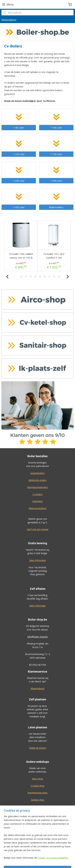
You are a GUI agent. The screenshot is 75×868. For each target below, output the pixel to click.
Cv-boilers (38, 494)
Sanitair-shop (37, 800)
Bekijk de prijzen (38, 748)
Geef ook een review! (37, 529)
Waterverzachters (38, 508)
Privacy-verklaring (37, 845)
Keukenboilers (37, 473)
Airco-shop (38, 779)
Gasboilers (38, 501)
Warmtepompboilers (37, 487)
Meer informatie (37, 560)
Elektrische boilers (38, 480)
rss (53, 862)
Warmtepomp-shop (37, 793)
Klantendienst (9, 20)
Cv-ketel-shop (37, 786)
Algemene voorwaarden (37, 838)
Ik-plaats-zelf (37, 807)
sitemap (47, 862)
